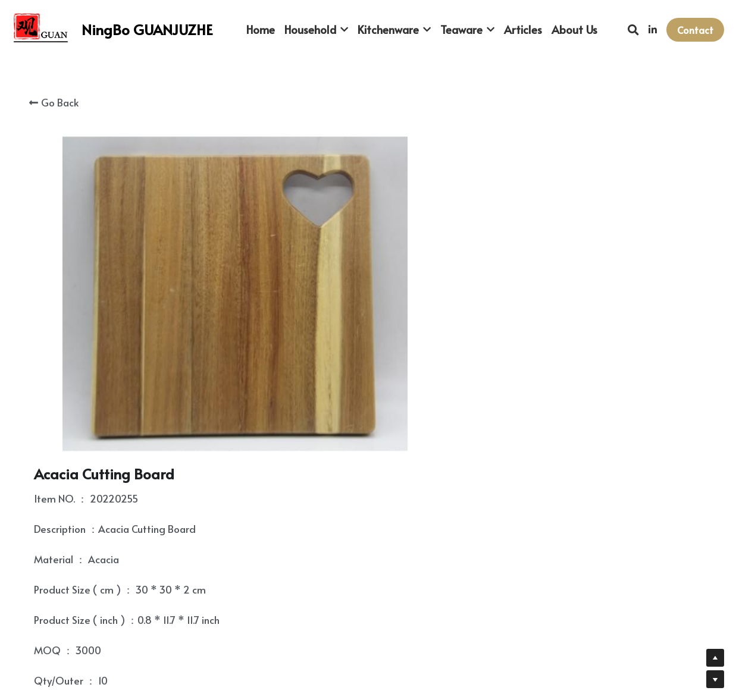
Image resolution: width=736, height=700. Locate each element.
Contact (695, 30)
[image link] (42, 29)
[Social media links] (653, 30)
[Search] (633, 30)
